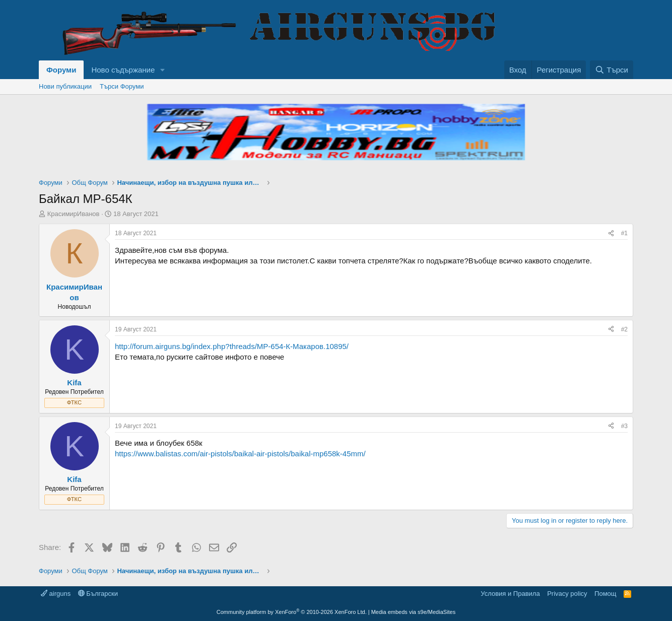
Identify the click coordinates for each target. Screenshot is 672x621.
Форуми (61, 70)
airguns (56, 594)
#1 (624, 233)
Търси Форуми (122, 86)
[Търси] (612, 70)
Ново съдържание (123, 70)
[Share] (611, 233)
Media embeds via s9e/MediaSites (414, 612)
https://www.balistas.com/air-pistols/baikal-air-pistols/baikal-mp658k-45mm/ (240, 454)
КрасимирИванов (74, 214)
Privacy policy (567, 594)
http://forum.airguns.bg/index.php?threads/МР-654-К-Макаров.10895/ (232, 346)
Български (98, 594)
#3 (624, 426)
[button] (163, 70)
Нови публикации (65, 86)
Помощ (605, 594)
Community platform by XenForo (292, 612)
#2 (624, 329)
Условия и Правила (510, 594)
